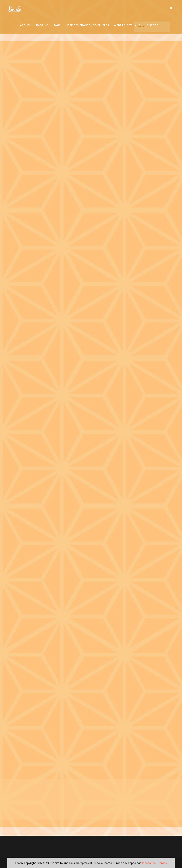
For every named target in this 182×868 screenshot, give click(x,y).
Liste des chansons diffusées (87, 25)
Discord (152, 25)
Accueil (26, 25)
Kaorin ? (42, 25)
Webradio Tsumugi (128, 25)
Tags (57, 25)
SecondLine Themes (154, 863)
